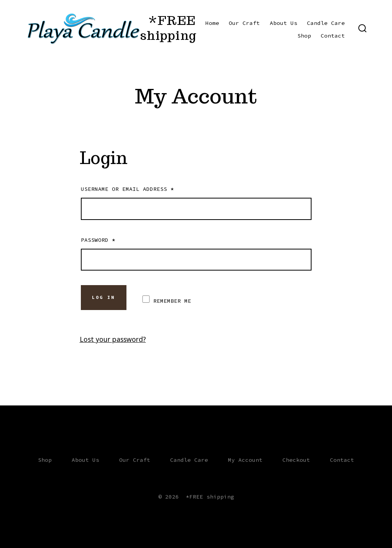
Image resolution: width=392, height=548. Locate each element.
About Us (284, 23)
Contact (333, 36)
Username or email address (127, 189)
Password (98, 240)
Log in (103, 297)
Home (212, 23)
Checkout (296, 460)
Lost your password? (113, 339)
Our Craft (244, 23)
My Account (245, 460)
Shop (304, 36)
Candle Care (326, 23)
